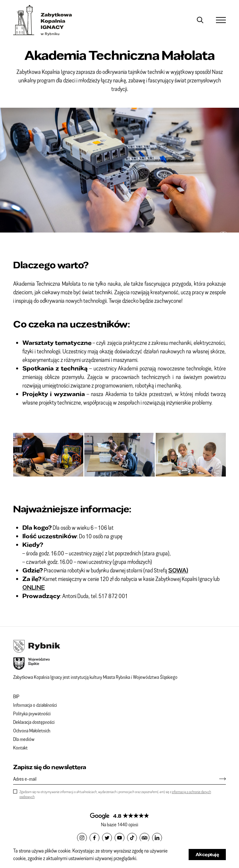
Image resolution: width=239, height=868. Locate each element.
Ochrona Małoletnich (32, 730)
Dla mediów (24, 739)
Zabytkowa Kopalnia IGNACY (43, 20)
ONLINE (34, 587)
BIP (16, 696)
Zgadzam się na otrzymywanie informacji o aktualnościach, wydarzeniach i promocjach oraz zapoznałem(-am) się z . (115, 794)
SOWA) (178, 570)
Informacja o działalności (35, 705)
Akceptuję (207, 854)
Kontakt (20, 747)
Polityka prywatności (32, 713)
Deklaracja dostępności (34, 722)
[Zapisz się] (219, 779)
